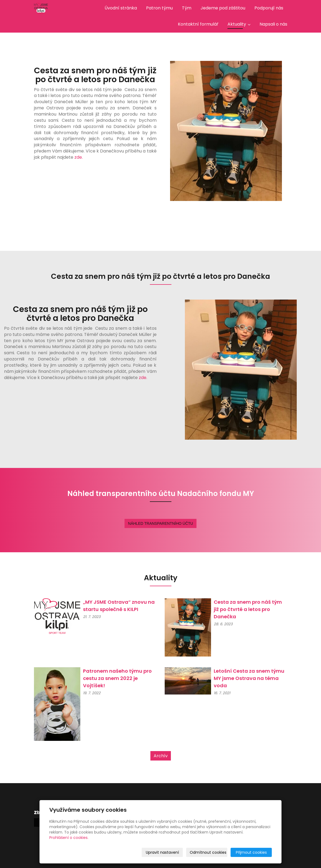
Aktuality (239, 24)
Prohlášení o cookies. (69, 838)
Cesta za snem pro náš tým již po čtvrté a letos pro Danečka (248, 609)
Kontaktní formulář (198, 24)
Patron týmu (159, 8)
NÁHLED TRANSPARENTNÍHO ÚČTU (160, 523)
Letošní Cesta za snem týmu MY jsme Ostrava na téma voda (249, 678)
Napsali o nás (273, 24)
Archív (161, 756)
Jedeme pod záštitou (223, 8)
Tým (187, 8)
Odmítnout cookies (208, 852)
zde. (79, 157)
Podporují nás (269, 8)
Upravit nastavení (162, 852)
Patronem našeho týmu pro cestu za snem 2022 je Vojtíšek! (118, 678)
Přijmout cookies (251, 852)
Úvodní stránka (121, 8)
